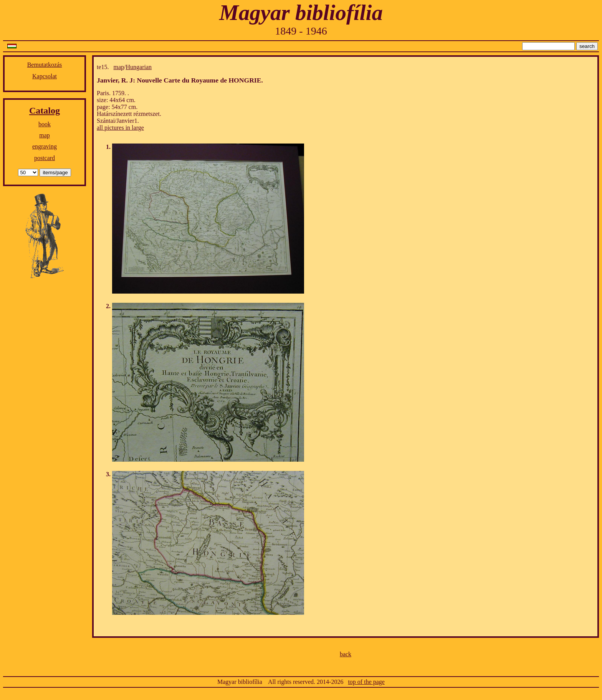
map (45, 135)
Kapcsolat (45, 76)
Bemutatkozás (45, 65)
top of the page (366, 682)
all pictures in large (120, 128)
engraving (45, 146)
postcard (45, 158)
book (45, 124)
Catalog (45, 111)
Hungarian (139, 67)
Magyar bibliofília (301, 12)
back (346, 654)
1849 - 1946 (301, 31)
